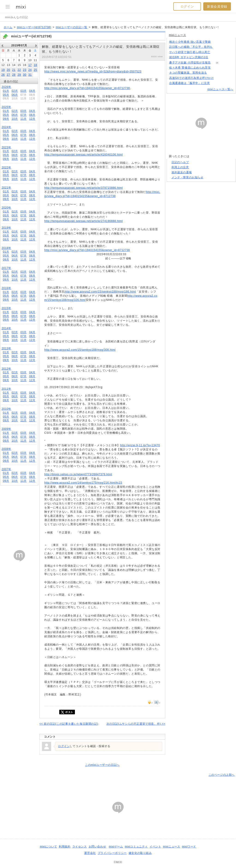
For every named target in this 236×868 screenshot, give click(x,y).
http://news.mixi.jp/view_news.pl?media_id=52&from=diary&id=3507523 (93, 72)
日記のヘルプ (180, 162)
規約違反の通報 (182, 172)
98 (213, 73)
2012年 (6, 369)
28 (14, 75)
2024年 (6, 127)
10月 (15, 119)
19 (3, 70)
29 (19, 75)
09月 (6, 119)
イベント (155, 847)
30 (25, 75)
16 (217, 63)
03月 (23, 91)
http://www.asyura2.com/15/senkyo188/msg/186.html (100, 292)
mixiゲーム (116, 847)
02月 (15, 91)
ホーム (8, 27)
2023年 (6, 147)
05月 (6, 95)
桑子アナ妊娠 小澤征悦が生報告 (190, 63)
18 (35, 65)
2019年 (6, 228)
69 (214, 57)
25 (35, 70)
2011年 (6, 389)
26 (3, 75)
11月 (23, 119)
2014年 (6, 328)
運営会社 (90, 853)
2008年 (6, 449)
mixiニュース (177, 35)
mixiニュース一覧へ (220, 89)
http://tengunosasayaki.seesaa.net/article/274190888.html (84, 221)
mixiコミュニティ (136, 847)
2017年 (6, 268)
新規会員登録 (217, 6)
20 (8, 70)
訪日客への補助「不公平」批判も (191, 47)
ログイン (187, 6)
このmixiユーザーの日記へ (102, 765)
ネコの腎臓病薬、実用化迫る (188, 73)
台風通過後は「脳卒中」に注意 (189, 83)
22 (19, 70)
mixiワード (189, 847)
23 (25, 70)
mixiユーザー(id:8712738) (34, 27)
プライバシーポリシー (112, 853)
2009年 (6, 429)
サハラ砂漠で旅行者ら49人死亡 (190, 52)
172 (219, 47)
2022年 (6, 168)
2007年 (6, 469)
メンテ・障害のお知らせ (187, 177)
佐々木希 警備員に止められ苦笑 (190, 68)
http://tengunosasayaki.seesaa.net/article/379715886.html (84, 188)
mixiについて (48, 847)
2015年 (6, 308)
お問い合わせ (97, 847)
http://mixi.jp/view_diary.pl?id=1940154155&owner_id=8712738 (87, 88)
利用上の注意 (180, 167)
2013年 (6, 348)
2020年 (6, 208)
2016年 (6, 288)
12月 (32, 119)
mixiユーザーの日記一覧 (72, 27)
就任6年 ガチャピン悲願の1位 (189, 57)
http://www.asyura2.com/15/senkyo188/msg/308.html (80, 350)
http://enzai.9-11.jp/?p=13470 (140, 445)
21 (14, 70)
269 (217, 42)
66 (216, 83)
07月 (23, 115)
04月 (32, 91)
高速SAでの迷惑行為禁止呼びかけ (192, 78)
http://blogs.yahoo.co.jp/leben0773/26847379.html (78, 474)
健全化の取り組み (140, 853)
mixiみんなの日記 (16, 17)
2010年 (6, 409)
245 (217, 52)
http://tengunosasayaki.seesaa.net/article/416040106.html (84, 155)
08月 (32, 115)
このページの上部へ (222, 775)
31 (30, 75)
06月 (15, 95)
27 (8, 75)
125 (220, 78)
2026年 (6, 87)
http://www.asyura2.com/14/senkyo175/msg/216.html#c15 (83, 483)
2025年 (6, 107)
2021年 (6, 188)
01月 (6, 91)
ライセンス (80, 847)
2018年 (6, 248)
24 (30, 70)
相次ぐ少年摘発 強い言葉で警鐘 (190, 42)
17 (30, 65)
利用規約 (65, 847)
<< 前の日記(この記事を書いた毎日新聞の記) (69, 724)
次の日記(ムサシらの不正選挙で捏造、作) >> (136, 724)
